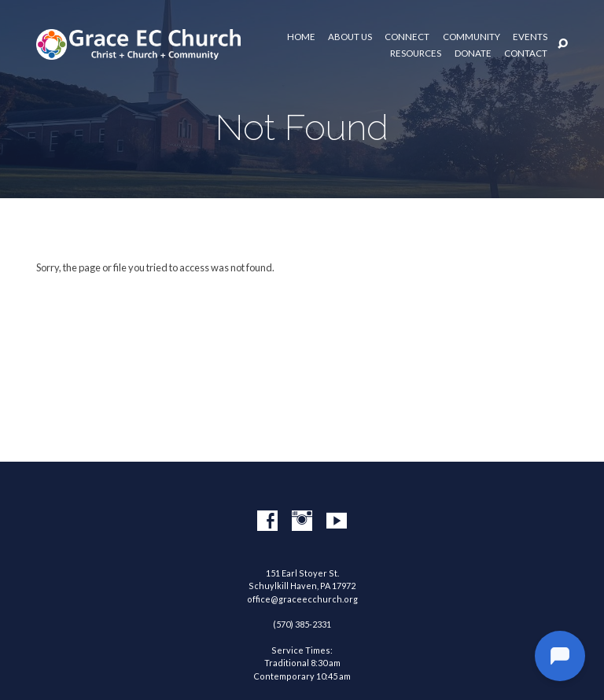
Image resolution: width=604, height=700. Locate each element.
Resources (416, 53)
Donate (473, 53)
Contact (526, 53)
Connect (407, 37)
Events (530, 37)
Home (301, 37)
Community (471, 37)
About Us (350, 37)
